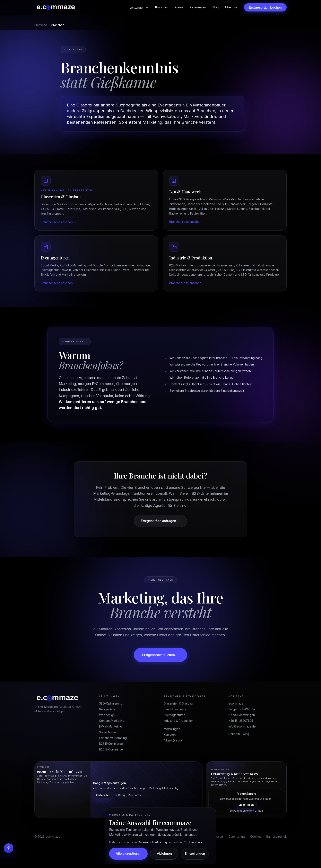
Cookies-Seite (193, 842)
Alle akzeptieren (128, 854)
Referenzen (198, 7)
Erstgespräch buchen (265, 7)
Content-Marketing (112, 737)
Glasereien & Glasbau (178, 720)
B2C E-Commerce (111, 766)
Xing (246, 750)
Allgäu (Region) (174, 757)
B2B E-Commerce (111, 760)
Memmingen (172, 745)
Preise (179, 7)
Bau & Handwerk (175, 725)
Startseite (41, 25)
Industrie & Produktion (179, 737)
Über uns (231, 7)
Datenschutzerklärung (152, 842)
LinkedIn (234, 750)
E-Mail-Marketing (111, 743)
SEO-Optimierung (111, 720)
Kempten (170, 751)
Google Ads (107, 725)
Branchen (162, 7)
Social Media (108, 748)
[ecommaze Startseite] (56, 7)
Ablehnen (164, 854)
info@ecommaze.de (242, 743)
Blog (216, 7)
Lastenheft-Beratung (113, 754)
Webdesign (107, 731)
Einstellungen (195, 854)
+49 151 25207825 (241, 737)
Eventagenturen (175, 731)
